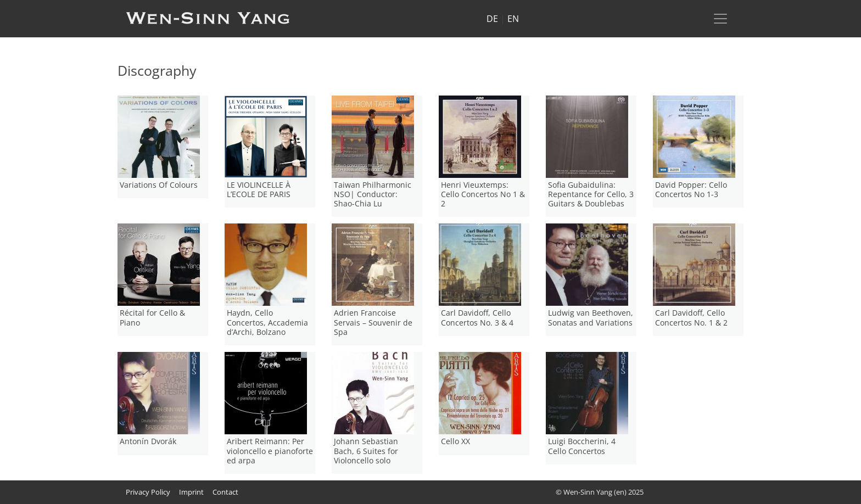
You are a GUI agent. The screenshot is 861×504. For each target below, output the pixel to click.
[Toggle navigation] (720, 19)
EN (513, 19)
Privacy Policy (148, 492)
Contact (225, 492)
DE (492, 19)
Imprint (191, 492)
